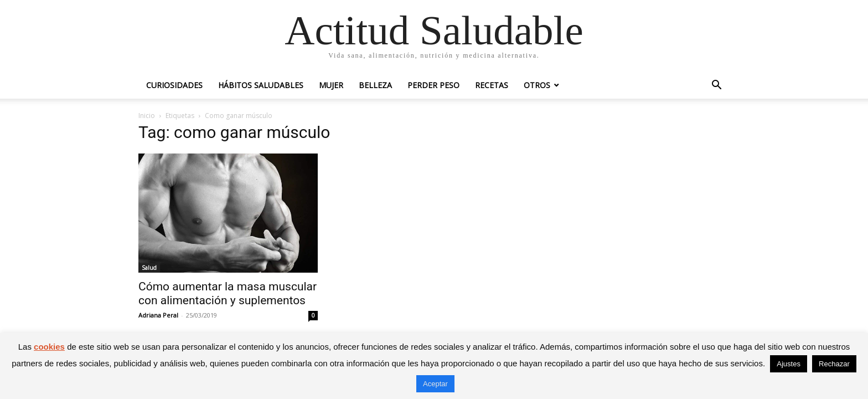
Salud (149, 268)
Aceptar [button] (435, 384)
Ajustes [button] (789, 364)
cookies (49, 347)
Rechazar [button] (834, 364)
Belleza (375, 85)
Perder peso (433, 85)
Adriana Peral (158, 315)
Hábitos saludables (261, 85)
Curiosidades (174, 85)
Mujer (331, 85)
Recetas (492, 85)
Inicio (147, 116)
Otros (537, 85)
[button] (716, 86)
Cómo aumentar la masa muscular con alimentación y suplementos (228, 293)
